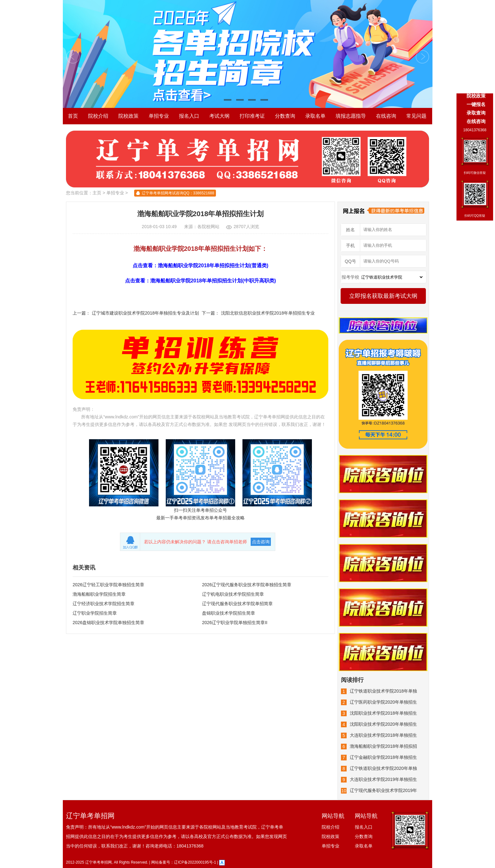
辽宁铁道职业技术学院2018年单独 (383, 691)
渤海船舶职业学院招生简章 (99, 594)
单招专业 (159, 116)
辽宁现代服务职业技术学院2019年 (383, 790)
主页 (97, 193)
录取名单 (315, 116)
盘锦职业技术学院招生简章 (229, 613)
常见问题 (416, 116)
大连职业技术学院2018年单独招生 (383, 735)
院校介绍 (98, 116)
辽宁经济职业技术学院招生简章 (104, 604)
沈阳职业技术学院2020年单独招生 (383, 724)
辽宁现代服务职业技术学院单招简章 (237, 604)
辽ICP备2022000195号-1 (195, 862)
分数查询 (285, 116)
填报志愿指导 (351, 116)
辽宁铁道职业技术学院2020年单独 (383, 768)
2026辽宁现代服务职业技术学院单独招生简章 (247, 585)
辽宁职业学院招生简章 (95, 613)
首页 (73, 116)
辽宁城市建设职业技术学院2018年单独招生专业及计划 (145, 313)
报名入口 (189, 116)
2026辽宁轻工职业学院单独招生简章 (108, 585)
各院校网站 (208, 227)
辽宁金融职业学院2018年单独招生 (383, 757)
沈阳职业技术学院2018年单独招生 (383, 713)
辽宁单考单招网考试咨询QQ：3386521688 (178, 193)
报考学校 (350, 277)
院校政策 (128, 116)
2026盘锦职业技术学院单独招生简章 (108, 623)
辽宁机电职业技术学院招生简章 (233, 594)
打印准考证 (252, 116)
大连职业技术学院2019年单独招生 (383, 779)
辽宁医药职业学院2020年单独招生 (383, 702)
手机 (350, 245)
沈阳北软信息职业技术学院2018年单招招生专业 (268, 313)
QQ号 (350, 261)
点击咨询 (261, 542)
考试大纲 (219, 116)
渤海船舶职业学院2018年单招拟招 (383, 746)
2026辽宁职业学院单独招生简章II (235, 623)
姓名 (350, 230)
